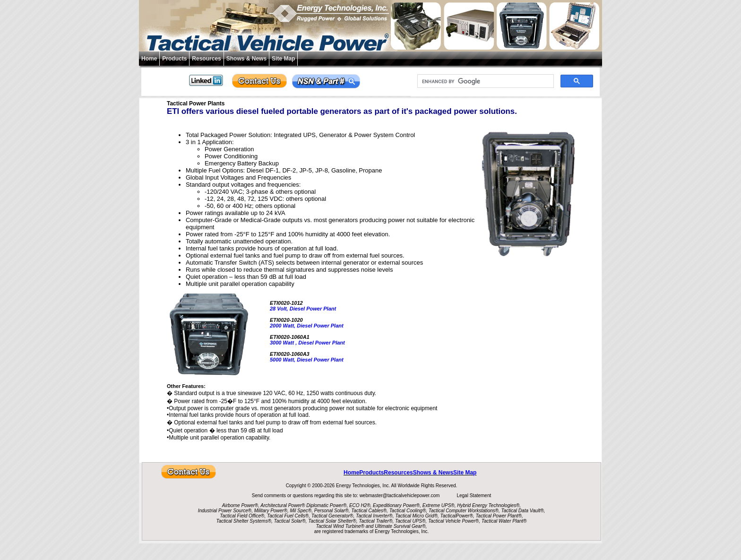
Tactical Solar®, (291, 521)
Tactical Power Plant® (499, 516)
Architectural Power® (283, 505)
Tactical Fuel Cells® (288, 516)
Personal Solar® (332, 511)
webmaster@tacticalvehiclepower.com (400, 495)
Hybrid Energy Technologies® (488, 505)
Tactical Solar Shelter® (332, 521)
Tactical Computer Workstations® (464, 511)
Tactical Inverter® (374, 516)
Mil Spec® (301, 511)
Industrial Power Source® (225, 511)
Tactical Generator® (332, 516)
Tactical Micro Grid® (416, 516)
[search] (485, 81)
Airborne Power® (240, 505)
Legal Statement (474, 495)
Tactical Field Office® (242, 516)
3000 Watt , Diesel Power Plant (307, 343)
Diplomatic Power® (326, 505)
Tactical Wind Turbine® (340, 526)
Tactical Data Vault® (523, 511)
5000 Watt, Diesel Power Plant (307, 360)
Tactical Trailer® (375, 521)
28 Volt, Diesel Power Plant (303, 309)
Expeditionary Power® (396, 505)
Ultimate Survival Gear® (400, 526)
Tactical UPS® (410, 521)
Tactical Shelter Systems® (244, 521)
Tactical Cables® (369, 511)
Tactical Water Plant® (504, 521)
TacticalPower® (457, 516)
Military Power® (271, 511)
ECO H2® (360, 505)
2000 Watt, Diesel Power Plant (307, 326)
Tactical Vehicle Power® (453, 521)
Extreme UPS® (439, 505)
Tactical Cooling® (408, 511)
